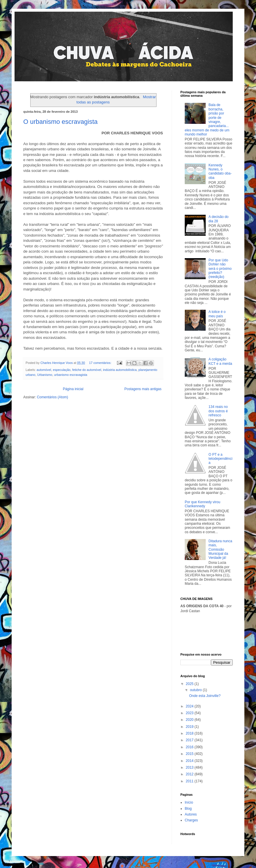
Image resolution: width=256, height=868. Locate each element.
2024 (190, 706)
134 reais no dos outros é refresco (218, 411)
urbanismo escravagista (71, 375)
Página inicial (73, 389)
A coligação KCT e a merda (220, 361)
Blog (188, 809)
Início (189, 802)
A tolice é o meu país (217, 314)
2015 (190, 754)
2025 (190, 684)
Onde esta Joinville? (205, 696)
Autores (191, 814)
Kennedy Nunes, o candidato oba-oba (220, 171)
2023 (190, 713)
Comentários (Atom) (53, 397)
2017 (190, 740)
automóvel (44, 370)
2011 (190, 781)
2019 (190, 727)
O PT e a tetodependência (221, 459)
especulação (62, 370)
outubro (196, 690)
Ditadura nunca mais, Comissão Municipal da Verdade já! (220, 550)
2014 (190, 761)
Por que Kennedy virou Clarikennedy (202, 504)
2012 (190, 774)
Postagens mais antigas (143, 389)
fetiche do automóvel (87, 370)
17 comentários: (101, 363)
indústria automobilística (120, 370)
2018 (190, 733)
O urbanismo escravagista (61, 122)
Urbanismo (45, 375)
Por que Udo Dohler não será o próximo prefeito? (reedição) (220, 269)
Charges (191, 820)
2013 (190, 767)
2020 (190, 720)
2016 (190, 747)
